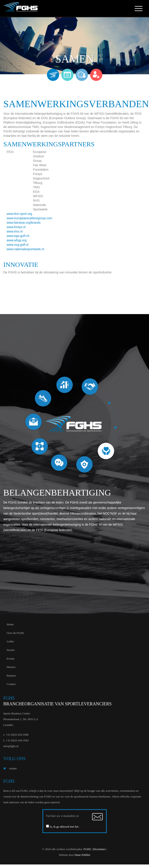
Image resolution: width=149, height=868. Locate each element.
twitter (10, 768)
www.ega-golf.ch (18, 236)
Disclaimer (99, 849)
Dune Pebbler (82, 855)
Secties (11, 650)
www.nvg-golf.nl (17, 245)
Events (11, 659)
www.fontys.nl (16, 227)
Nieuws (11, 667)
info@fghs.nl (11, 746)
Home (10, 624)
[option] (74, 425)
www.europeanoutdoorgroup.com (29, 218)
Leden (10, 641)
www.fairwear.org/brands (24, 223)
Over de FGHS (15, 633)
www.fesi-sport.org (19, 214)
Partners (11, 676)
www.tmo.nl (15, 231)
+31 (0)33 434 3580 (17, 735)
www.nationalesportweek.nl (25, 249)
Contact (11, 684)
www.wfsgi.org (16, 240)
